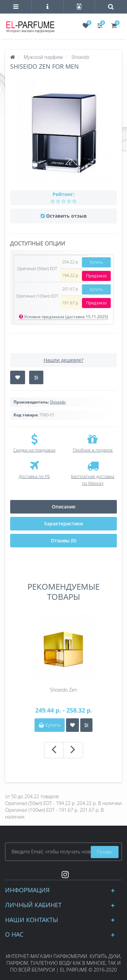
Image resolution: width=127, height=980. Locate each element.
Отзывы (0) (63, 540)
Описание (64, 507)
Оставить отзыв (66, 216)
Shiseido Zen (63, 690)
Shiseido (58, 402)
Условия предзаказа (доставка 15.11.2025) (63, 317)
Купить (96, 262)
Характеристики (63, 524)
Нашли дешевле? (63, 360)
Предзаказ (96, 276)
